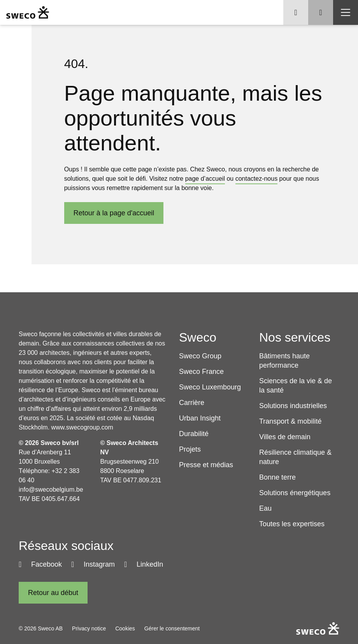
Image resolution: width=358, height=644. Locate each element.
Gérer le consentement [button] (172, 628)
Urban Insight (200, 418)
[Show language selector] (296, 12)
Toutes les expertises (292, 524)
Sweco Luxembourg (210, 387)
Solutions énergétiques (295, 493)
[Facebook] (40, 564)
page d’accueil (205, 179)
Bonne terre (277, 477)
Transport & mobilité (290, 421)
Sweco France (201, 372)
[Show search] (321, 12)
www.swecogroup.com (82, 427)
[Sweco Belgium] (28, 12)
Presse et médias (206, 465)
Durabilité (194, 434)
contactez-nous (257, 179)
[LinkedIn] (144, 564)
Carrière (192, 403)
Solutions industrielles (293, 406)
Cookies (125, 628)
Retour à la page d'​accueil (114, 213)
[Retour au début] (53, 593)
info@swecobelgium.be (51, 490)
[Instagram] (93, 564)
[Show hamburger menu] (346, 12)
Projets (190, 449)
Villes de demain (285, 437)
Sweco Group (200, 356)
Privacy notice (89, 628)
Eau (265, 508)
